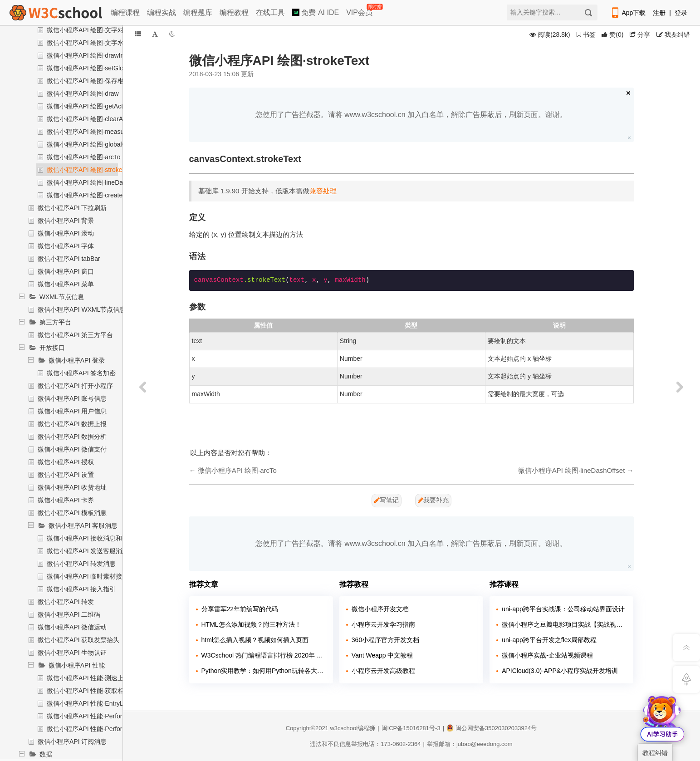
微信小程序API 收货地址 (72, 487)
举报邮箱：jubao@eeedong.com (470, 744)
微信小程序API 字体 (66, 246)
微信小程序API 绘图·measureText (94, 132)
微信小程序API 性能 (77, 665)
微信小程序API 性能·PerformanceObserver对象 (113, 729)
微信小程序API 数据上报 (72, 424)
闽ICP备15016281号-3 (411, 728)
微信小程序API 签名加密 (81, 373)
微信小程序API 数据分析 (72, 437)
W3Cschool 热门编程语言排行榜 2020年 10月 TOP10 (264, 655)
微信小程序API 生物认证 (72, 653)
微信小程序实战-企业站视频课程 (547, 655)
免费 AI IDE (316, 12)
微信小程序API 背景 (66, 221)
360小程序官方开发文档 (385, 640)
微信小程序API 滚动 (66, 233)
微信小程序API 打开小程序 (75, 386)
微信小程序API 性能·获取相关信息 (95, 691)
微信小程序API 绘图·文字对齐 (88, 30)
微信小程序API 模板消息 (72, 513)
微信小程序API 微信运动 (72, 627)
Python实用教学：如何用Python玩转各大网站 (264, 671)
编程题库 (198, 12)
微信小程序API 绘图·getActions (91, 106)
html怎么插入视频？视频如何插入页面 (255, 640)
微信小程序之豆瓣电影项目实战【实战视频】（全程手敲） (564, 624)
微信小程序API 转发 (66, 602)
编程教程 (234, 12)
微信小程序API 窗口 (66, 271)
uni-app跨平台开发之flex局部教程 (549, 640)
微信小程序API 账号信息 (72, 398)
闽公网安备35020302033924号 (492, 728)
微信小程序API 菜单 (66, 284)
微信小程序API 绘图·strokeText (90, 170)
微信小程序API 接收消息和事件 (91, 538)
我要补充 (433, 500)
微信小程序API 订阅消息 (72, 741)
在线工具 (270, 12)
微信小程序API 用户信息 (72, 411)
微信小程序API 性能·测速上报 (88, 678)
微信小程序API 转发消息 (81, 564)
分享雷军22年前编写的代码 (240, 609)
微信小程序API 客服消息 (83, 525)
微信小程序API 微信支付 (72, 449)
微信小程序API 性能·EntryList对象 (95, 703)
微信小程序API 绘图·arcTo (84, 157)
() (612, 34)
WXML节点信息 (62, 297)
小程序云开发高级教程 (383, 671)
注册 (659, 13)
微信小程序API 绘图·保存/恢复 (89, 81)
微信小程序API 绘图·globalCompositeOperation (113, 144)
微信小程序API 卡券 (66, 500)
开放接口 (52, 348)
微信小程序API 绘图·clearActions (93, 119)
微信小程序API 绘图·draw (83, 93)
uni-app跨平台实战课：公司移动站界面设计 (563, 609)
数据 (46, 754)
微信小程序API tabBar (69, 259)
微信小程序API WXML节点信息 (82, 309)
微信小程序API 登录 (77, 360)
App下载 (628, 13)
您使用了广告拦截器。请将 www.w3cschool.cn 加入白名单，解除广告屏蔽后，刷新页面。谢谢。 (411, 115)
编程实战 (162, 12)
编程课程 (125, 12)
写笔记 (387, 500)
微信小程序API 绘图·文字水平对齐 (95, 43)
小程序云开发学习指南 (383, 624)
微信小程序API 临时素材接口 (88, 576)
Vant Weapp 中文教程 (382, 655)
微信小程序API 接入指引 (81, 589)
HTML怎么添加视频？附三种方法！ (251, 624)
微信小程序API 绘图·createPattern (95, 195)
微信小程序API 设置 (66, 475)
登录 (681, 13)
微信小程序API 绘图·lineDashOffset (97, 182)
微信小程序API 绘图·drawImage (92, 55)
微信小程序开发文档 (380, 609)
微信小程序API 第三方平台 (75, 335)
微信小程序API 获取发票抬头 (78, 640)
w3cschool (344, 728)
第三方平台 (55, 322)
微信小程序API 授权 (66, 462)
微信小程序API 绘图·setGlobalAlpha (97, 68)
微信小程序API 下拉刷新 (72, 208)
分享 (640, 34)
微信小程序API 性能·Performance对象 (100, 716)
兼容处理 (323, 191)
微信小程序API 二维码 (69, 614)
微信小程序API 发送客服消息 (88, 551)
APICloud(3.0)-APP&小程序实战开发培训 (560, 671)
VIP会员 (360, 11)
